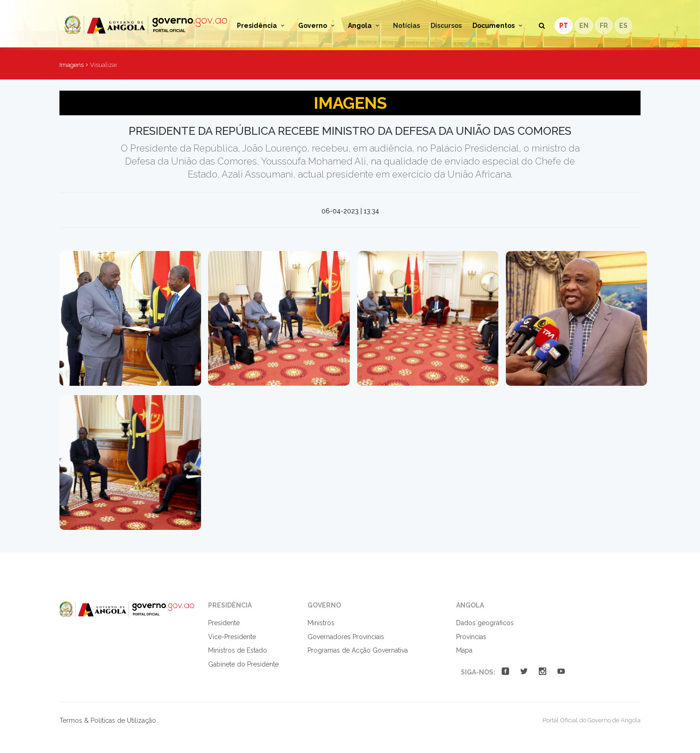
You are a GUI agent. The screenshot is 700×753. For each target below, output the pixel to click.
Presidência (262, 26)
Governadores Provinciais (346, 637)
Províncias (471, 637)
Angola (365, 26)
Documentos (499, 26)
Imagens (72, 65)
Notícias (406, 26)
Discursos (446, 26)
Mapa (464, 650)
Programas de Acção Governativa (358, 650)
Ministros (321, 623)
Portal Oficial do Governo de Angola (146, 25)
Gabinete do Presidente (243, 664)
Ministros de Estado (238, 650)
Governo (318, 26)
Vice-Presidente (232, 637)
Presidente (224, 623)
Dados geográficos (485, 623)
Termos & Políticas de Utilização (108, 720)
